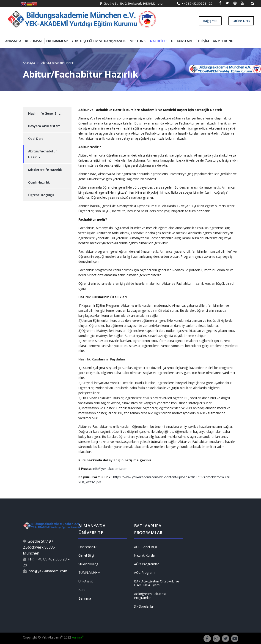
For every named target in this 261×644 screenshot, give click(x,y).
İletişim (202, 41)
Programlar (57, 41)
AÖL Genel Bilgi (146, 547)
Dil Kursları (181, 41)
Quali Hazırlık (39, 182)
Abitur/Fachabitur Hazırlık (43, 154)
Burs (82, 590)
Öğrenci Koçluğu (41, 195)
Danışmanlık (87, 547)
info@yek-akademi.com (110, 469)
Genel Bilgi (86, 555)
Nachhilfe (159, 41)
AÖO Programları (147, 564)
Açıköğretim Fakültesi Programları (150, 596)
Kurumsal (34, 41)
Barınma (85, 598)
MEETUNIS (138, 41)
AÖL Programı (145, 573)
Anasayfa (13, 41)
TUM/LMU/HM (89, 573)
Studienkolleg (88, 564)
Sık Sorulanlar (144, 606)
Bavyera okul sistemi (45, 126)
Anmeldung (223, 41)
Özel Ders (36, 139)
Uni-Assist (86, 581)
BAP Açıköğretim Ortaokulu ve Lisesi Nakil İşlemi (157, 583)
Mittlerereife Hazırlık (45, 170)
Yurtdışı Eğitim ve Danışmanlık (99, 41)
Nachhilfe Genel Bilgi (45, 113)
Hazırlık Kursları (145, 555)
